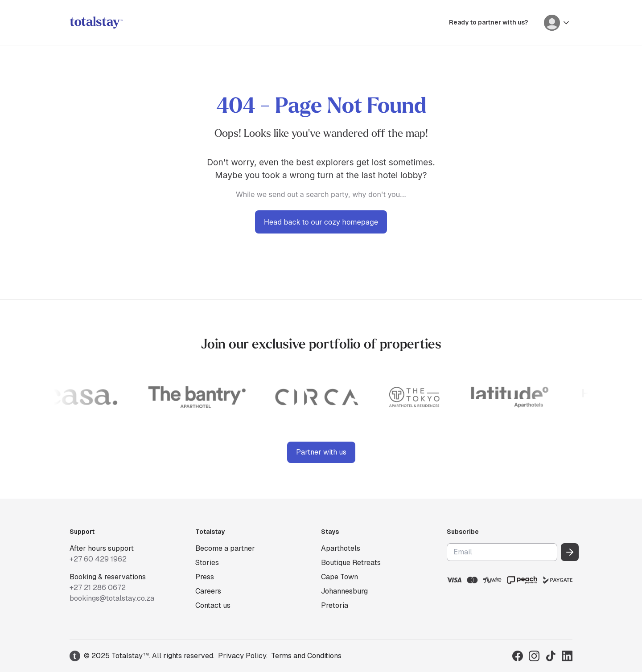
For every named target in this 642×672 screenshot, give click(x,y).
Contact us (213, 605)
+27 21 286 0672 (98, 588)
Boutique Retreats (351, 563)
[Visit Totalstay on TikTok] (551, 656)
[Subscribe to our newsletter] (570, 552)
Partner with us (321, 452)
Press (205, 577)
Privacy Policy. (243, 656)
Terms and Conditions (306, 656)
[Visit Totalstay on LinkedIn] (567, 656)
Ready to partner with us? (488, 22)
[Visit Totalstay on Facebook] (518, 656)
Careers (208, 591)
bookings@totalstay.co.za (112, 598)
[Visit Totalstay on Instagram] (534, 656)
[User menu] (557, 23)
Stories (207, 563)
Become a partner (225, 548)
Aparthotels (341, 548)
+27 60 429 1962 (98, 559)
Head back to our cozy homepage (321, 222)
